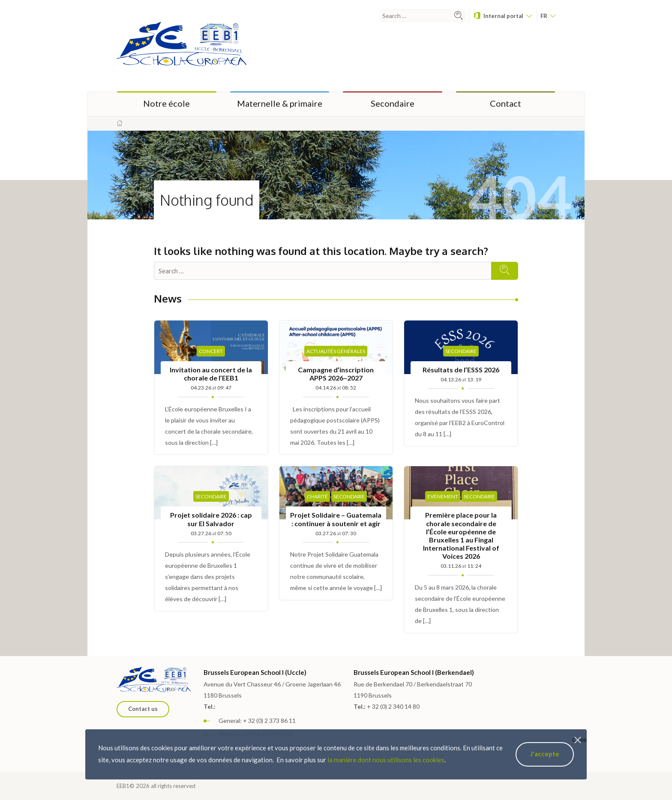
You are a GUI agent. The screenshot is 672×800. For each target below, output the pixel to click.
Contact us (143, 709)
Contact (505, 103)
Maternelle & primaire (280, 103)
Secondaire (393, 103)
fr (548, 16)
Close (579, 740)
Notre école (166, 103)
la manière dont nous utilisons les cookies (386, 760)
